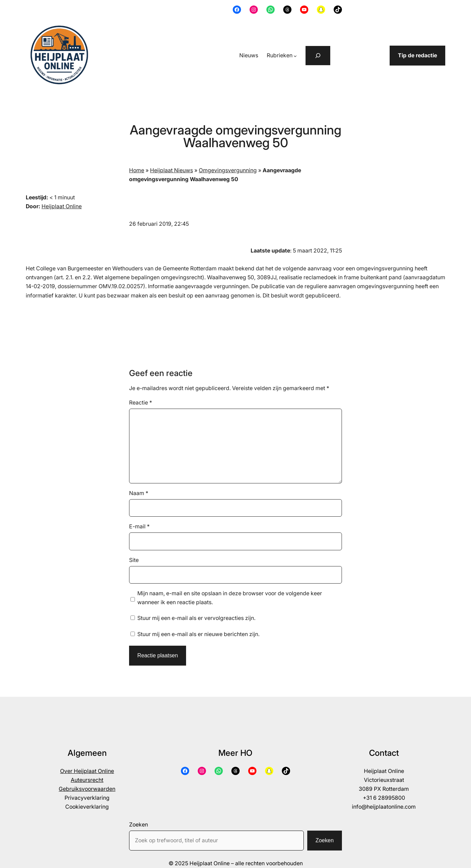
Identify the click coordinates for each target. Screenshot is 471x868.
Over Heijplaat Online (87, 771)
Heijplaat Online (62, 206)
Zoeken (139, 825)
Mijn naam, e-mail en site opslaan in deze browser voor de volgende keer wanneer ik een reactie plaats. (230, 598)
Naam (139, 493)
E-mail (139, 526)
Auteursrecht (87, 780)
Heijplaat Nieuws (171, 170)
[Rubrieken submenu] (295, 56)
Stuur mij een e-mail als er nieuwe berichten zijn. (198, 634)
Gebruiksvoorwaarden (87, 789)
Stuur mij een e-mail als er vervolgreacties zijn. (196, 618)
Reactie (141, 403)
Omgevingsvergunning (228, 170)
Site (134, 560)
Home (137, 170)
